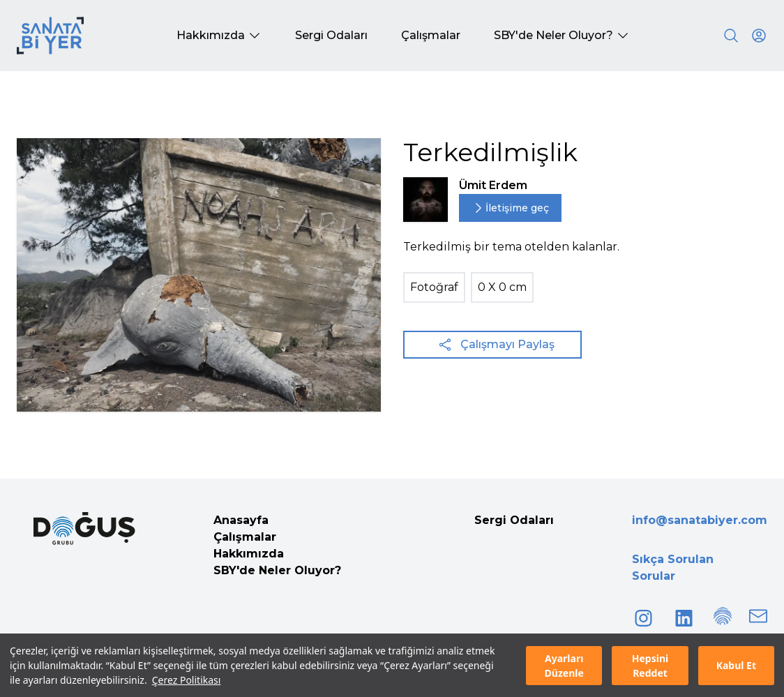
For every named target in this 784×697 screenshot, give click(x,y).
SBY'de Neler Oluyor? (277, 570)
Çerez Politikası (187, 680)
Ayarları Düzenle (564, 666)
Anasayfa (241, 520)
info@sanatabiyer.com (700, 520)
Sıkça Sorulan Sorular (673, 568)
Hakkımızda (249, 554)
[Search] (731, 36)
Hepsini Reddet (650, 666)
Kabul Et (736, 665)
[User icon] (759, 36)
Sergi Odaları (514, 520)
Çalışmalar (245, 537)
